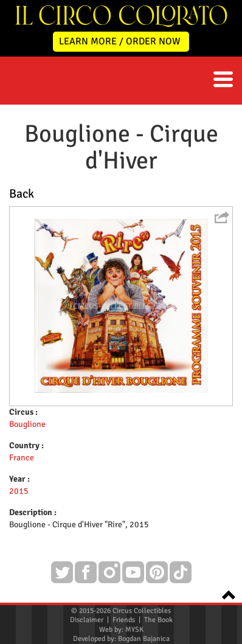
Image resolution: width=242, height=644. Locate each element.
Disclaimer (87, 620)
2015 (19, 491)
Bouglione (27, 424)
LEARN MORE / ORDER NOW (120, 41)
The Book (158, 620)
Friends (124, 620)
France (22, 458)
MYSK (134, 630)
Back (22, 194)
